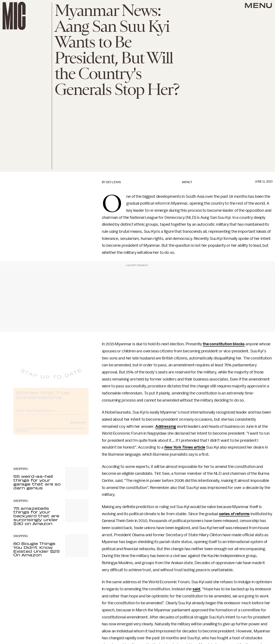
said (196, 589)
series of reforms (234, 514)
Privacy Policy (22, 434)
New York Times (179, 447)
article (199, 447)
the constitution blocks (224, 344)
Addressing (166, 426)
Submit (78, 426)
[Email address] (51, 413)
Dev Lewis (113, 182)
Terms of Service (73, 432)
